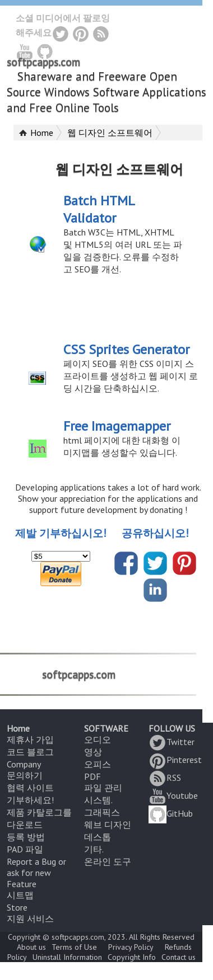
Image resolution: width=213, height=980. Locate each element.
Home (42, 133)
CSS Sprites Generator (126, 349)
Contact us (179, 957)
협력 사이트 (30, 788)
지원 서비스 (30, 918)
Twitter (172, 742)
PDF (92, 776)
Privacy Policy (131, 947)
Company (24, 764)
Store (17, 907)
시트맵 (20, 895)
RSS (165, 778)
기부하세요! (30, 800)
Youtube (173, 795)
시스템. (98, 800)
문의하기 (25, 775)
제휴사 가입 (30, 739)
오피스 (98, 764)
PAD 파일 (25, 849)
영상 (93, 752)
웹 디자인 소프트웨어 (110, 133)
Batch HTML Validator (99, 209)
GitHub (171, 813)
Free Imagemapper (117, 426)
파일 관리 (103, 788)
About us (31, 947)
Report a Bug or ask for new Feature (36, 873)
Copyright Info (132, 957)
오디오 (98, 739)
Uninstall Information (67, 957)
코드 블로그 (30, 752)
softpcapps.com (43, 62)
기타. (94, 849)
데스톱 (98, 837)
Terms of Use (74, 947)
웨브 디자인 (108, 824)
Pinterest (175, 760)
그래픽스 (102, 812)
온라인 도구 (108, 861)
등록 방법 (26, 837)
